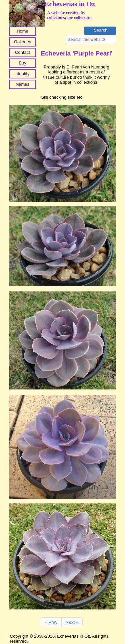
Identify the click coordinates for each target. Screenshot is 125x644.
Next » (72, 622)
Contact (22, 52)
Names (22, 84)
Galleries (22, 42)
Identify (23, 74)
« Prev (51, 622)
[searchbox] (91, 40)
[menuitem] (23, 32)
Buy (22, 63)
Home (22, 31)
